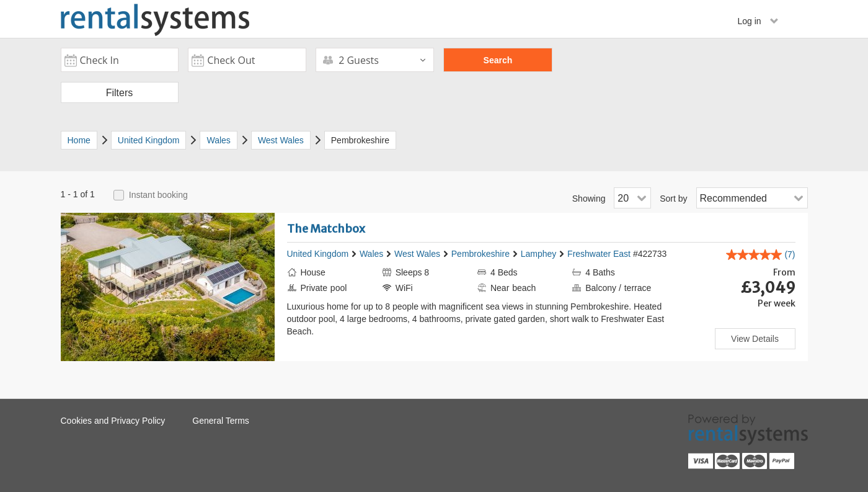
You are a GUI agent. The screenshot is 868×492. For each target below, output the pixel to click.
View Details (755, 339)
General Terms (221, 421)
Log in (758, 21)
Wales (371, 254)
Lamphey (539, 254)
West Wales (417, 254)
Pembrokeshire (480, 254)
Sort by (673, 199)
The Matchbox (326, 229)
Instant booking (158, 195)
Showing (589, 199)
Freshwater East (599, 254)
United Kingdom (318, 254)
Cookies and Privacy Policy (113, 421)
